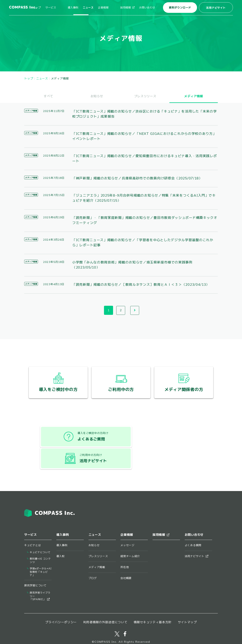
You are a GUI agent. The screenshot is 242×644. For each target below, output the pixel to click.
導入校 (60, 538)
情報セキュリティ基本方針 (153, 604)
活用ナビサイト (216, 8)
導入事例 (80, 8)
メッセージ (127, 527)
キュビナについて (40, 534)
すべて (48, 96)
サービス (65, 8)
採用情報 (127, 8)
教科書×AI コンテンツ (40, 542)
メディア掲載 (97, 549)
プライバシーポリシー (61, 604)
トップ (51, 8)
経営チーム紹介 (130, 538)
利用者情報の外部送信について (105, 604)
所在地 (125, 549)
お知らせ (97, 96)
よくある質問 (193, 527)
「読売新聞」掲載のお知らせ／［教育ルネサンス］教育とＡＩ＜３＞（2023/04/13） (141, 285)
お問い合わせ (147, 8)
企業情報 (110, 8)
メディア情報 (31, 111)
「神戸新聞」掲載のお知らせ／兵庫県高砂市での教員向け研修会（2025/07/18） (138, 178)
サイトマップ (187, 604)
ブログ (93, 560)
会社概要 (126, 560)
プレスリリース (145, 96)
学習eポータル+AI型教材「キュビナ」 (41, 554)
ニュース (95, 8)
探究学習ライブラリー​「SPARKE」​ (40, 578)
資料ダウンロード (180, 8)
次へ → (135, 310)
